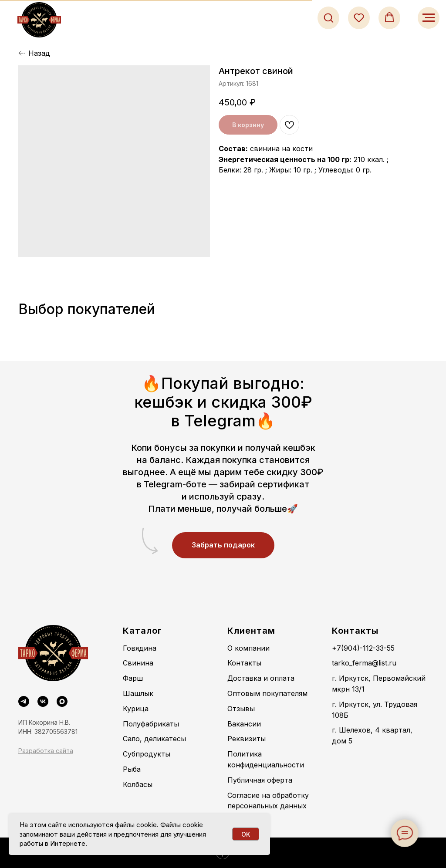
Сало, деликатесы (154, 739)
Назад (39, 53)
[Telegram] (24, 701)
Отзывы (241, 709)
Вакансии (244, 724)
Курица (136, 709)
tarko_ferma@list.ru (364, 663)
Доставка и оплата (261, 678)
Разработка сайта (46, 751)
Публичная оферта (260, 780)
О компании (248, 648)
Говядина (140, 648)
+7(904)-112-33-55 (363, 648)
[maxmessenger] (62, 701)
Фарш (133, 678)
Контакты (244, 663)
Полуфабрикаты (151, 724)
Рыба (132, 769)
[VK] (43, 701)
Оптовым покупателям (267, 693)
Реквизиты (247, 739)
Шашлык (138, 693)
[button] (328, 17)
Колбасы (138, 784)
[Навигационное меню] (429, 18)
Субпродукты (147, 754)
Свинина (138, 663)
